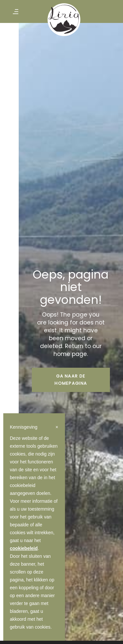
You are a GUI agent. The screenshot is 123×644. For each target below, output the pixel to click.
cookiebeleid (24, 548)
